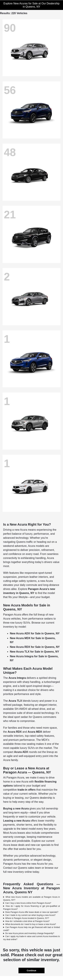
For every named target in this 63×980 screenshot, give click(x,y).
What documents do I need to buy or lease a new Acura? (31, 924)
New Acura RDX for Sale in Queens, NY (35, 647)
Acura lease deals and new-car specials (27, 845)
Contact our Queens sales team (22, 868)
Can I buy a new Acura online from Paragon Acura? (28, 903)
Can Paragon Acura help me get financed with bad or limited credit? (32, 929)
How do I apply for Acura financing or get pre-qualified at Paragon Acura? (32, 908)
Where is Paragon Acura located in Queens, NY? (27, 918)
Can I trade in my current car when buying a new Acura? (30, 915)
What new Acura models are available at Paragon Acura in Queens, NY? (32, 899)
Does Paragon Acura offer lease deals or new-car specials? (32, 912)
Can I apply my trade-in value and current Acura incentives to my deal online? (32, 938)
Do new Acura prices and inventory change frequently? (30, 933)
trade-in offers (27, 790)
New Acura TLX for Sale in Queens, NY (35, 652)
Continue (31, 970)
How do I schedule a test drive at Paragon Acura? (27, 921)
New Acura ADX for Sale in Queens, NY (35, 633)
